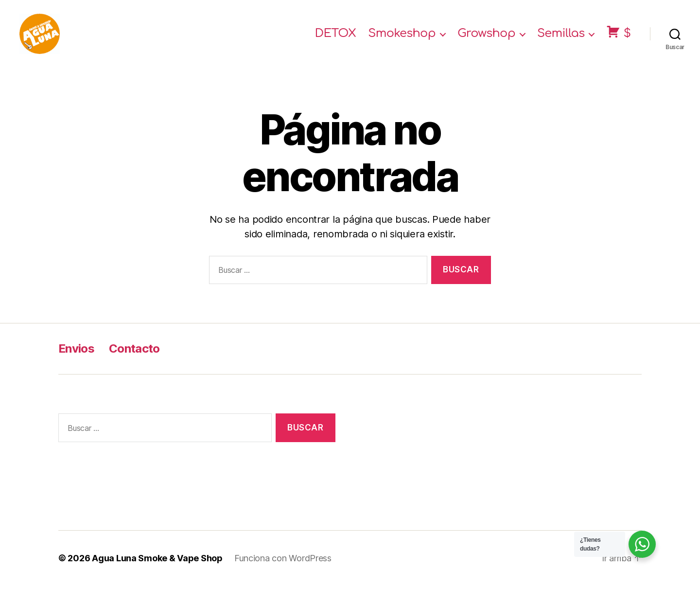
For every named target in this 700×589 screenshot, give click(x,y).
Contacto (134, 352)
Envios (76, 352)
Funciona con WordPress (283, 562)
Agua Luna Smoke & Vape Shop (157, 562)
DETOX (336, 35)
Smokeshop (402, 35)
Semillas (561, 35)
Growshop (486, 35)
